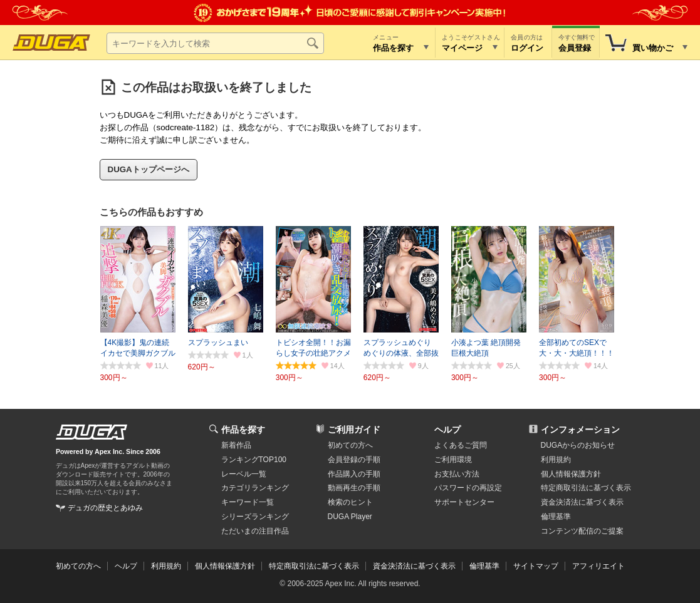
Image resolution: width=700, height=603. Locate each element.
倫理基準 (556, 517)
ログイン (527, 48)
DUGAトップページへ (149, 169)
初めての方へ (350, 445)
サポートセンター (464, 502)
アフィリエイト (598, 566)
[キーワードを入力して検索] (215, 43)
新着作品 (236, 445)
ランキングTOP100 (254, 460)
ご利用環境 (453, 460)
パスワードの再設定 (468, 488)
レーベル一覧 (244, 474)
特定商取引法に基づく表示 (314, 566)
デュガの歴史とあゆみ (105, 508)
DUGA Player (350, 517)
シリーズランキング (255, 517)
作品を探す (243, 430)
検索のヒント (350, 502)
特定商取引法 (586, 488)
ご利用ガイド (354, 430)
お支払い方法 (457, 474)
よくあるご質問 (461, 445)
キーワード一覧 (248, 502)
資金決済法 (582, 502)
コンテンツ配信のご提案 (582, 531)
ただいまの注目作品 (255, 531)
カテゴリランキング (255, 488)
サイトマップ (536, 566)
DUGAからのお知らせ (578, 445)
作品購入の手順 (354, 474)
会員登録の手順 (354, 460)
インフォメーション (580, 430)
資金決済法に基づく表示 (414, 566)
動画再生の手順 (354, 488)
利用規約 (556, 460)
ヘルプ (447, 430)
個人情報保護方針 (571, 474)
